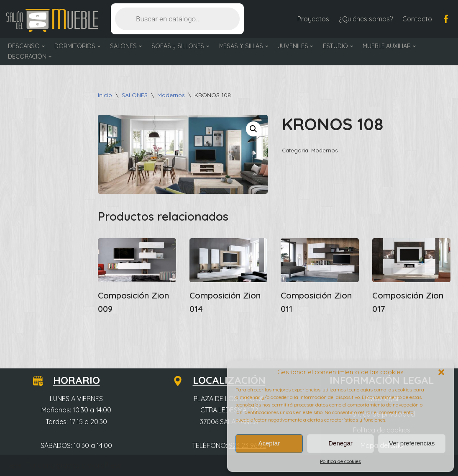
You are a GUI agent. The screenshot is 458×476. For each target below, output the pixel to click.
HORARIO (72, 380)
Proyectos (313, 19)
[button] (441, 372)
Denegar (340, 443)
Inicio (105, 95)
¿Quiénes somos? (366, 19)
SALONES (135, 95)
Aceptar (269, 443)
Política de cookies (340, 461)
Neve (14, 465)
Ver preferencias (412, 443)
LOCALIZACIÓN (224, 380)
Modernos (171, 95)
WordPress (104, 465)
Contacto (417, 19)
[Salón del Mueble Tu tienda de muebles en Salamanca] (52, 21)
